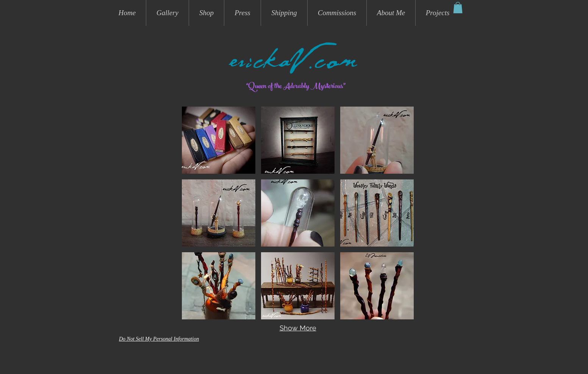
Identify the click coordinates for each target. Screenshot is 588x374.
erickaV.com (294, 65)
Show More (298, 328)
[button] (458, 8)
